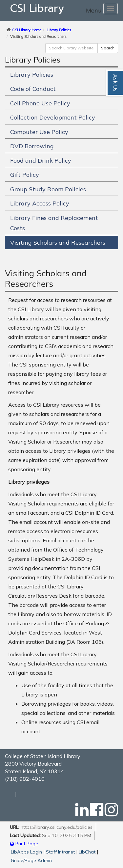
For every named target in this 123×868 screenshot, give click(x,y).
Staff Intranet (60, 852)
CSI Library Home (27, 30)
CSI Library (37, 8)
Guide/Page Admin (31, 860)
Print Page (24, 844)
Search (108, 48)
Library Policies (59, 30)
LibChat (87, 852)
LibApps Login (26, 852)
